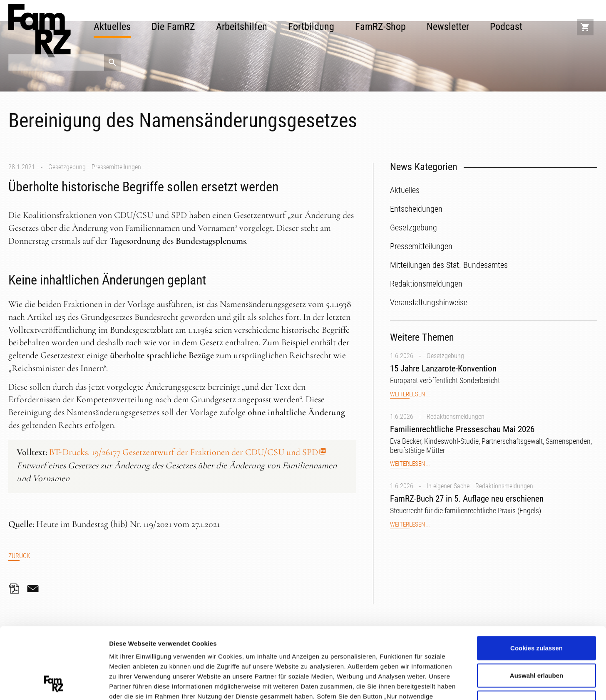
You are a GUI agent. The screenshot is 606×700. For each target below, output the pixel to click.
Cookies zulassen (536, 581)
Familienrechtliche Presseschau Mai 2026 (462, 429)
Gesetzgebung (67, 167)
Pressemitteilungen (116, 167)
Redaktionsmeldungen (456, 417)
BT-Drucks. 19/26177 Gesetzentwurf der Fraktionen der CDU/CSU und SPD (184, 452)
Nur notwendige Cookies (536, 635)
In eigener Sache (448, 486)
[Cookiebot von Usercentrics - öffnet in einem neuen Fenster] (54, 684)
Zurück (19, 556)
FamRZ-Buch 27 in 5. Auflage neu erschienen (467, 499)
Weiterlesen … (410, 395)
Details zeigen (443, 683)
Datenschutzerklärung (397, 649)
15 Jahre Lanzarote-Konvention (443, 369)
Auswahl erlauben (536, 608)
